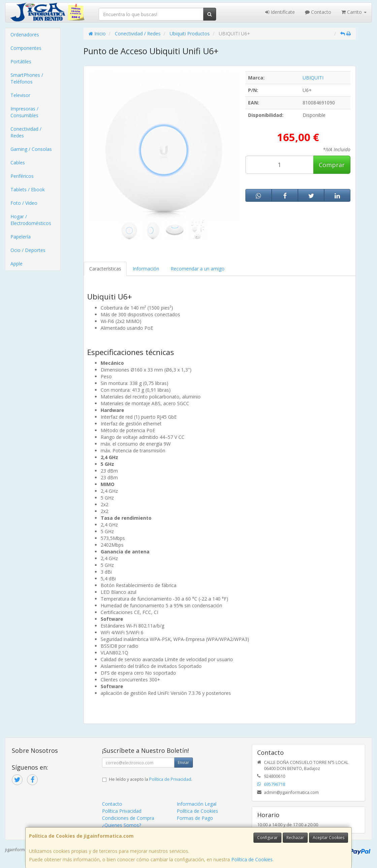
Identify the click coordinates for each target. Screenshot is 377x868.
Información (146, 269)
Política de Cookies (252, 859)
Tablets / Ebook (28, 189)
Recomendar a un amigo (198, 269)
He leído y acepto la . (151, 779)
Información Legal (197, 804)
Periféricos (22, 176)
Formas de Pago (195, 818)
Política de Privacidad (170, 779)
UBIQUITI (313, 78)
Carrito (354, 12)
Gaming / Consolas (31, 149)
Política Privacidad (122, 811)
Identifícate (280, 12)
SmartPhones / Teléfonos (27, 78)
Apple (16, 264)
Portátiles (21, 61)
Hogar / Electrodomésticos (31, 220)
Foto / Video (24, 203)
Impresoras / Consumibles (24, 112)
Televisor (20, 95)
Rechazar (295, 838)
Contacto (318, 12)
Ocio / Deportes (28, 250)
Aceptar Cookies (329, 838)
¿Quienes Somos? (122, 825)
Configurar (267, 838)
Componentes (26, 48)
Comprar (332, 165)
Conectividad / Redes (26, 132)
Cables (18, 163)
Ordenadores (25, 35)
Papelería (21, 237)
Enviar (183, 762)
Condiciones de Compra (128, 818)
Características (105, 269)
